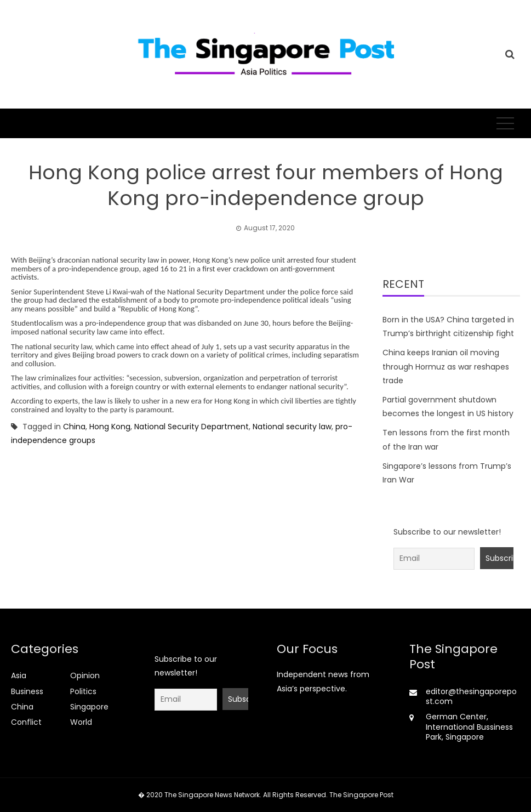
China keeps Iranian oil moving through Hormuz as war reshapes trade (446, 366)
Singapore (89, 707)
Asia (19, 675)
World (81, 722)
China (74, 427)
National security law (292, 427)
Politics (83, 691)
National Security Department (192, 427)
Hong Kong (110, 427)
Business (27, 691)
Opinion (85, 675)
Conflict (26, 722)
